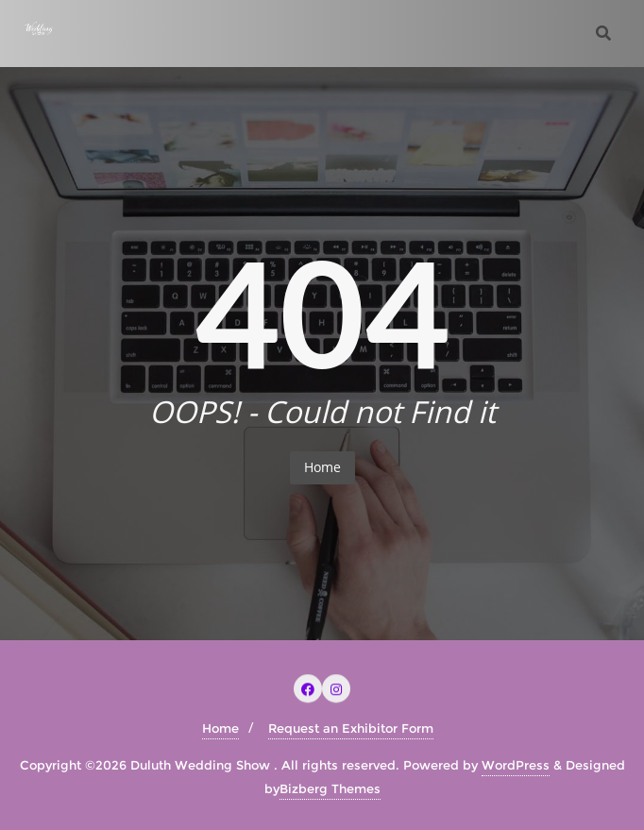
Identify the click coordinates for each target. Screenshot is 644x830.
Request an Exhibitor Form (351, 728)
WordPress (516, 765)
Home (322, 467)
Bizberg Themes (330, 788)
